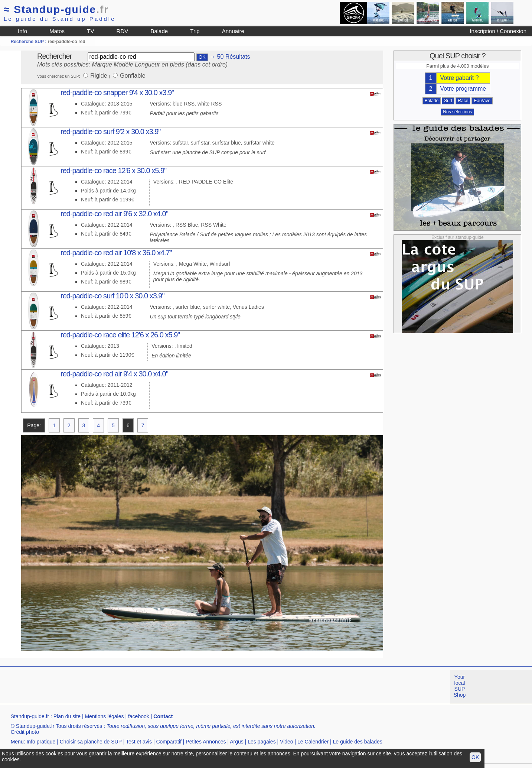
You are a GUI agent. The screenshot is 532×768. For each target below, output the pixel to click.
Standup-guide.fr (30, 716)
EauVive (482, 101)
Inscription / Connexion (498, 31)
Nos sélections (457, 112)
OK (475, 757)
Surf (448, 101)
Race (463, 101)
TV (90, 31)
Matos (57, 31)
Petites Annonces (206, 742)
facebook (139, 716)
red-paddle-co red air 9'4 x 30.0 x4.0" (114, 374)
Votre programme (463, 89)
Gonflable (133, 76)
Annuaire (233, 31)
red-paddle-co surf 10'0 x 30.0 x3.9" (112, 296)
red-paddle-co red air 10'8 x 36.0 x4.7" (116, 253)
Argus (237, 742)
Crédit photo (25, 732)
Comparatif (169, 742)
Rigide (99, 76)
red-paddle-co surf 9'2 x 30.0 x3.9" (110, 132)
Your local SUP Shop (460, 686)
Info (22, 31)
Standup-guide (56, 9)
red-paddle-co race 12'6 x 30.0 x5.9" (113, 171)
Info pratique (41, 742)
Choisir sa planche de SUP (91, 742)
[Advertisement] (135, 687)
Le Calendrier (313, 742)
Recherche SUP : (29, 42)
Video (287, 742)
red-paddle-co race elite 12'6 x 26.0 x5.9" (120, 335)
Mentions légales (104, 716)
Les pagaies (262, 742)
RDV (123, 31)
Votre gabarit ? (460, 78)
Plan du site (67, 716)
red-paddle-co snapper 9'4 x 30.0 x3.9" (117, 93)
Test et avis (139, 742)
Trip (195, 31)
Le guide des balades (358, 742)
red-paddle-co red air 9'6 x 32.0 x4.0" (114, 214)
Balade (159, 31)
